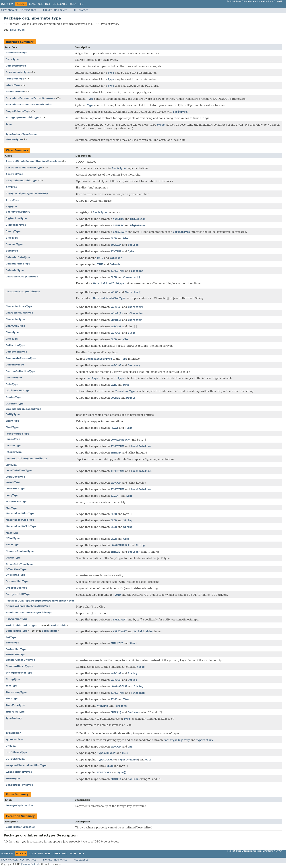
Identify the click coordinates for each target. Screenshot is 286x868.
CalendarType (15, 270)
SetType (11, 637)
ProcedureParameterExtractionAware (31, 98)
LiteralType (13, 85)
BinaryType (13, 231)
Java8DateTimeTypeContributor (27, 459)
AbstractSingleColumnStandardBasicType (33, 161)
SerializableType (17, 631)
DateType (12, 384)
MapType (12, 508)
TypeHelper (13, 733)
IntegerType (14, 452)
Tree (48, 4)
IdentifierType (15, 79)
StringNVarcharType (19, 673)
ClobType (12, 339)
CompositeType (16, 66)
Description (17, 30)
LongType (12, 495)
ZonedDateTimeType (19, 785)
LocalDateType (15, 477)
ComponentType (16, 352)
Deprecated (60, 4)
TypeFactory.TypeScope (21, 134)
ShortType (12, 643)
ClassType (12, 332)
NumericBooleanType (20, 551)
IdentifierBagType (18, 434)
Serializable (59, 625)
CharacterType (15, 319)
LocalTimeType (16, 489)
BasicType (12, 59)
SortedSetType (15, 654)
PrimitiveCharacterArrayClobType (28, 606)
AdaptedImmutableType (22, 181)
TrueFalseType (15, 712)
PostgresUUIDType (18, 594)
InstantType (13, 446)
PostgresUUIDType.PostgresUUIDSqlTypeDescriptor (40, 601)
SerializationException (21, 827)
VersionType (14, 139)
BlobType (12, 238)
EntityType (13, 414)
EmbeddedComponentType (23, 409)
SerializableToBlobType (21, 625)
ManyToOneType (17, 502)
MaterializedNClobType (21, 526)
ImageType (13, 439)
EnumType (12, 421)
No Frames (61, 10)
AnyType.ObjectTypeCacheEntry (27, 193)
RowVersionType (17, 619)
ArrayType (12, 200)
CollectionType (15, 345)
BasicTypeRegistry (18, 212)
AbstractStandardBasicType (24, 168)
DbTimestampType (18, 391)
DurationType (15, 404)
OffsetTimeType (16, 569)
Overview (7, 4)
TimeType (12, 699)
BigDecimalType (16, 218)
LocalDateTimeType (19, 470)
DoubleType (13, 397)
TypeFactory (14, 718)
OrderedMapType (17, 581)
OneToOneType (16, 575)
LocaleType (13, 482)
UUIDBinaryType (16, 752)
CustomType (14, 378)
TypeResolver (15, 739)
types (161, 125)
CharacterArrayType (19, 306)
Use (40, 4)
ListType (11, 465)
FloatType (12, 427)
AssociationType (16, 53)
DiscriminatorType (18, 72)
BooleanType (14, 244)
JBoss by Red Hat (30, 864)
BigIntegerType (16, 225)
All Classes (81, 10)
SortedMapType (16, 649)
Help (81, 4)
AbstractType (14, 174)
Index (73, 4)
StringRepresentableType (23, 117)
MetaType (12, 533)
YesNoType (13, 778)
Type (9, 124)
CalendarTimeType (18, 264)
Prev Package (9, 10)
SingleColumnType (18, 111)
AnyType (11, 187)
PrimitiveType (15, 92)
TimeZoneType (15, 705)
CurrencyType (15, 365)
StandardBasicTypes (19, 666)
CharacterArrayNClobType (23, 292)
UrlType (11, 746)
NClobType (13, 538)
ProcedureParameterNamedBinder (29, 105)
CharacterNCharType (19, 313)
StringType (13, 679)
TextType (11, 686)
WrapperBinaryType (19, 772)
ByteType (12, 251)
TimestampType (16, 692)
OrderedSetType (16, 588)
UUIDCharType (15, 759)
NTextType (12, 545)
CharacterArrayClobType (22, 277)
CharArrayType (16, 326)
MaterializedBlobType (20, 513)
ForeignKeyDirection (19, 805)
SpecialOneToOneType (20, 660)
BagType (11, 206)
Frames (48, 10)
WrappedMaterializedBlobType (26, 765)
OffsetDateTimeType (19, 564)
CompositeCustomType (21, 358)
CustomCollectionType (20, 371)
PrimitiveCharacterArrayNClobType (29, 613)
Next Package (28, 10)
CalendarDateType (18, 257)
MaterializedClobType (20, 520)
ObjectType (13, 558)
